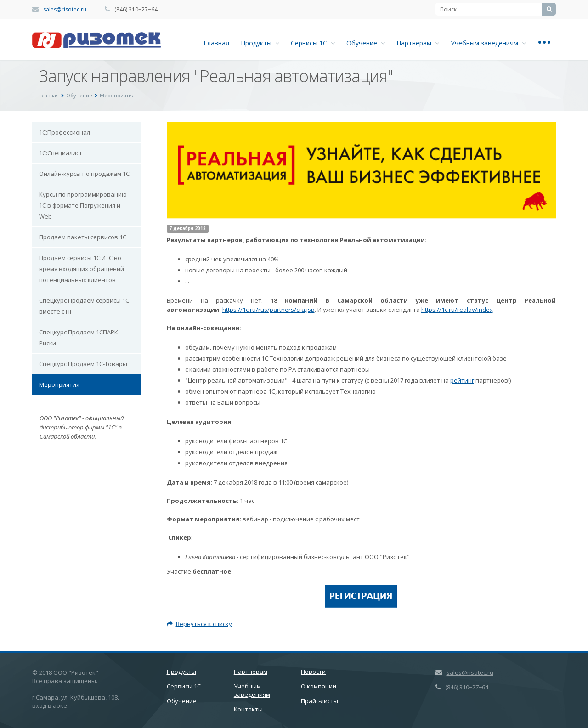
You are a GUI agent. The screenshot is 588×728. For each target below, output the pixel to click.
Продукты (260, 43)
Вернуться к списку (199, 624)
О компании (319, 686)
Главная (216, 43)
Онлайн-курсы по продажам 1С (84, 174)
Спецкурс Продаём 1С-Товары (83, 364)
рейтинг (462, 380)
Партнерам (418, 43)
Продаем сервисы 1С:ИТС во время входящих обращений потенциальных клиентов (82, 269)
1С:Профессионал (65, 132)
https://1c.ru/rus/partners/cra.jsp (269, 310)
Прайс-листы (319, 701)
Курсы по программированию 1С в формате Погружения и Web (83, 205)
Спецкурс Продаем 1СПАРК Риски (79, 338)
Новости (313, 672)
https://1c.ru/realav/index (457, 310)
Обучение (366, 43)
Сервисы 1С (313, 43)
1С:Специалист (61, 153)
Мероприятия (59, 384)
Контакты (248, 709)
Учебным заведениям (488, 43)
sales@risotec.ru (65, 9)
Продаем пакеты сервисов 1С (83, 237)
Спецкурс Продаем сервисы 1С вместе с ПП (84, 306)
